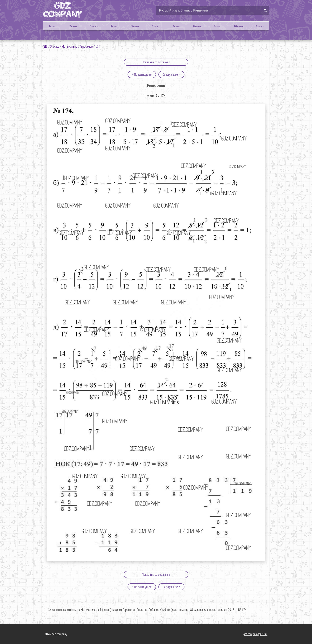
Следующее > (171, 74)
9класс (218, 26)
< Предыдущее (142, 74)
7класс (177, 26)
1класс (53, 26)
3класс (94, 26)
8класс (197, 26)
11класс (259, 26)
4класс (115, 26)
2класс (73, 26)
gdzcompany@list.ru (255, 634)
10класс (238, 26)
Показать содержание (156, 62)
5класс (135, 26)
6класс (156, 26)
